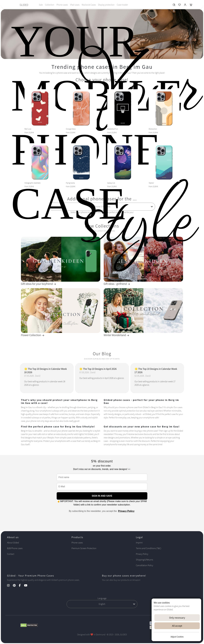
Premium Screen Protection (84, 548)
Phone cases (62, 5)
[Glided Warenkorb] (191, 5)
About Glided (13, 543)
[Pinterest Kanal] (16, 586)
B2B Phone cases (15, 548)
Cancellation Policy (144, 565)
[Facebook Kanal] (21, 586)
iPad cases (75, 5)
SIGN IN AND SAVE (102, 496)
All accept (177, 626)
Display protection (106, 5)
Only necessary (177, 618)
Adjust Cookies (177, 637)
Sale (41, 5)
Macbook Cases (89, 5)
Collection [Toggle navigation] (50, 5)
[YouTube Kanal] (27, 586)
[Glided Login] (185, 5)
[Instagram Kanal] (10, 586)
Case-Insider (122, 5)
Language (102, 598)
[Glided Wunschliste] (174, 5)
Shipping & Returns (144, 560)
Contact (11, 554)
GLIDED (24, 5)
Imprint (139, 543)
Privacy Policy (126, 511)
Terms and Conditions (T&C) (148, 548)
